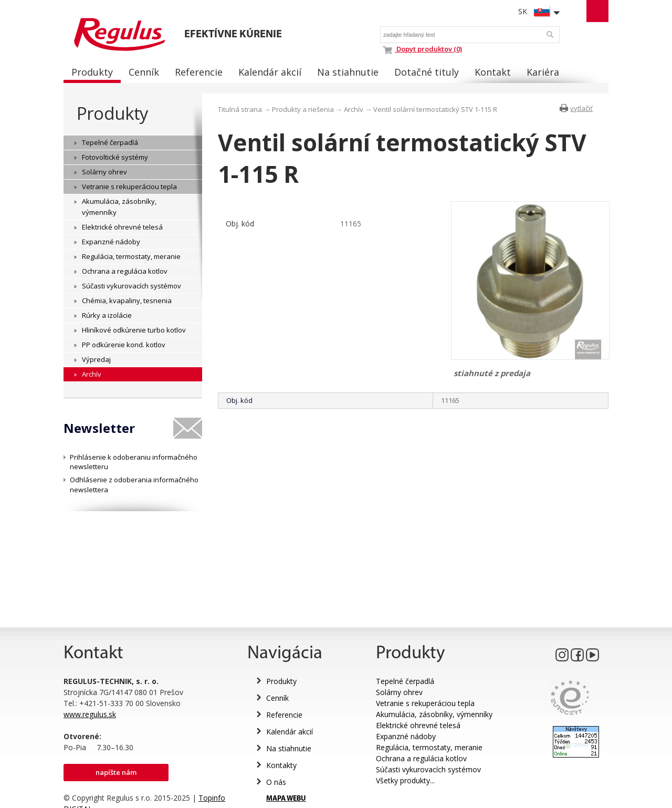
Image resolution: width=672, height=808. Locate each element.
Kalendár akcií (290, 732)
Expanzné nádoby (406, 736)
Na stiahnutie (289, 748)
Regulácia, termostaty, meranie (429, 747)
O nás (276, 782)
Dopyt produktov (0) (422, 49)
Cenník (277, 698)
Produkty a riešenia (303, 109)
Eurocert (570, 697)
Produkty (112, 113)
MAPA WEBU (286, 799)
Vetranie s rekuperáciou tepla (425, 703)
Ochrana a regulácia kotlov (421, 758)
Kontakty (281, 765)
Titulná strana (240, 109)
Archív (354, 109)
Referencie (284, 715)
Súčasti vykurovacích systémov (428, 769)
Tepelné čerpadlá (405, 681)
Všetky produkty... (405, 780)
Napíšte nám (116, 772)
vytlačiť (581, 108)
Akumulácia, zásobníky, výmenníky (434, 714)
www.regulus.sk (90, 714)
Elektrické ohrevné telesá (418, 725)
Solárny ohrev (399, 692)
